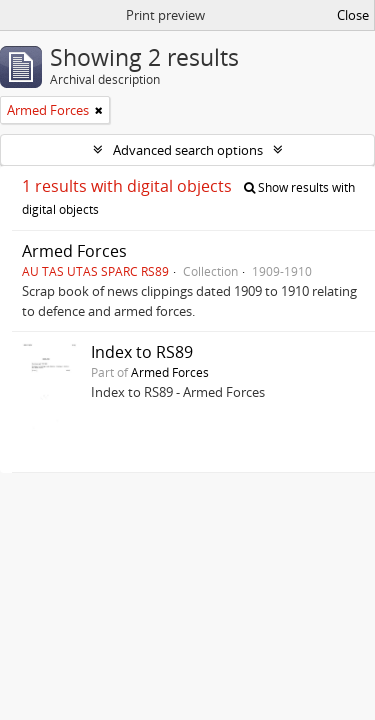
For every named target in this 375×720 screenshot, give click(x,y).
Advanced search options (188, 150)
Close (353, 15)
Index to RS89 (142, 352)
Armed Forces (74, 251)
